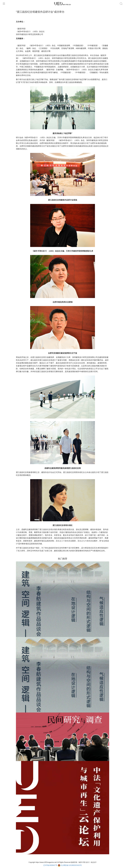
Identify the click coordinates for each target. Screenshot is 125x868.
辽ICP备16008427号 (50, 865)
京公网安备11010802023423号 (70, 865)
